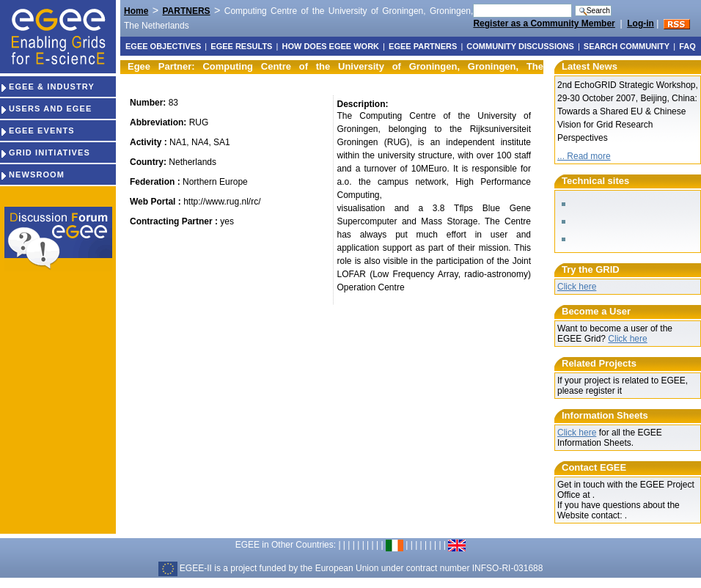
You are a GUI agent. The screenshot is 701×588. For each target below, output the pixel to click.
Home (136, 11)
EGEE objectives (163, 46)
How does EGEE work (330, 46)
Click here (577, 287)
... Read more (584, 156)
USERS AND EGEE (46, 109)
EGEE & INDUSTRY (47, 87)
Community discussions (520, 46)
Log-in (641, 23)
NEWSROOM (32, 174)
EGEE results (241, 46)
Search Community (627, 46)
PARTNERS (186, 11)
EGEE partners (423, 46)
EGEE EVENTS (37, 131)
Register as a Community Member (544, 23)
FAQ (687, 46)
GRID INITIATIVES (45, 152)
